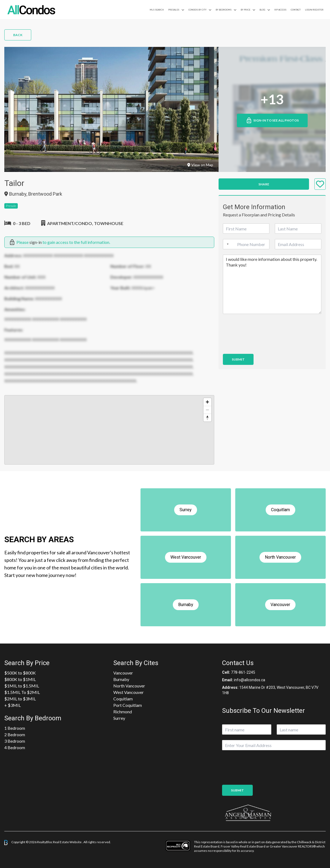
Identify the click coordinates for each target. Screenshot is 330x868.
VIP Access (280, 10)
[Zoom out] (207, 410)
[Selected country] (227, 244)
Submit (238, 359)
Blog (262, 10)
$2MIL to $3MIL (20, 699)
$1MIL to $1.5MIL (22, 686)
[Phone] (246, 244)
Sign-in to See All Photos (272, 120)
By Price (245, 10)
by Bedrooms (224, 10)
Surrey (119, 718)
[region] (109, 430)
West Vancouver (129, 692)
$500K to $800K (20, 673)
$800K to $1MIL (20, 679)
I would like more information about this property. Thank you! (272, 284)
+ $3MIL (13, 705)
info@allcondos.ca (250, 680)
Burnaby (121, 679)
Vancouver (123, 673)
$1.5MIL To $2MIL (22, 692)
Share (264, 184)
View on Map (200, 165)
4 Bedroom (15, 747)
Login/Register (314, 10)
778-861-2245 (243, 672)
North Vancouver (129, 686)
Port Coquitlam (128, 705)
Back (18, 35)
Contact (296, 10)
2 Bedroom (15, 734)
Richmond (123, 712)
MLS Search (157, 10)
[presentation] (264, 345)
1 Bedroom (15, 728)
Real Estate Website (68, 842)
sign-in (36, 242)
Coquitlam (123, 699)
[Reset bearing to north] (207, 418)
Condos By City (197, 10)
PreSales (174, 10)
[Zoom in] (207, 402)
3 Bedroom (15, 741)
